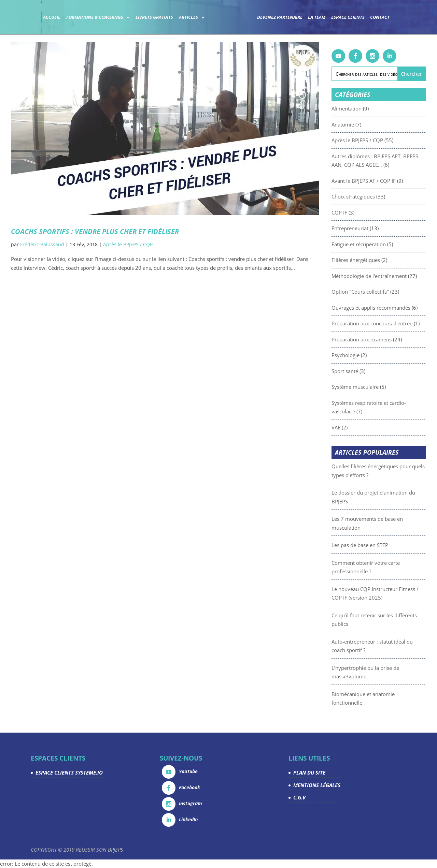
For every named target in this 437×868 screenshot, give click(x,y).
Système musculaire (375, 387)
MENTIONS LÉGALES (317, 785)
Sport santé (365, 371)
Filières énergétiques (376, 260)
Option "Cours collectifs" (380, 292)
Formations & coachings (95, 18)
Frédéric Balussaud (42, 244)
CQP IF (359, 212)
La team (317, 18)
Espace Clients (348, 18)
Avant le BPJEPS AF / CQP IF (383, 181)
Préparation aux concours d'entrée (392, 323)
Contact (380, 18)
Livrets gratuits (154, 18)
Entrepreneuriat (370, 228)
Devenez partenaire (280, 18)
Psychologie (365, 355)
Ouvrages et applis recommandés (391, 308)
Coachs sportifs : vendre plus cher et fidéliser (95, 231)
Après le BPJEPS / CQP (128, 244)
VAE (356, 427)
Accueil (52, 18)
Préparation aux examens (381, 339)
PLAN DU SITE (309, 773)
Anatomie (363, 124)
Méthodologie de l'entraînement (389, 276)
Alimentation (366, 108)
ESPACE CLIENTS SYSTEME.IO (69, 773)
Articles (188, 18)
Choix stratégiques (373, 196)
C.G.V (299, 797)
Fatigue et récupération (378, 244)
